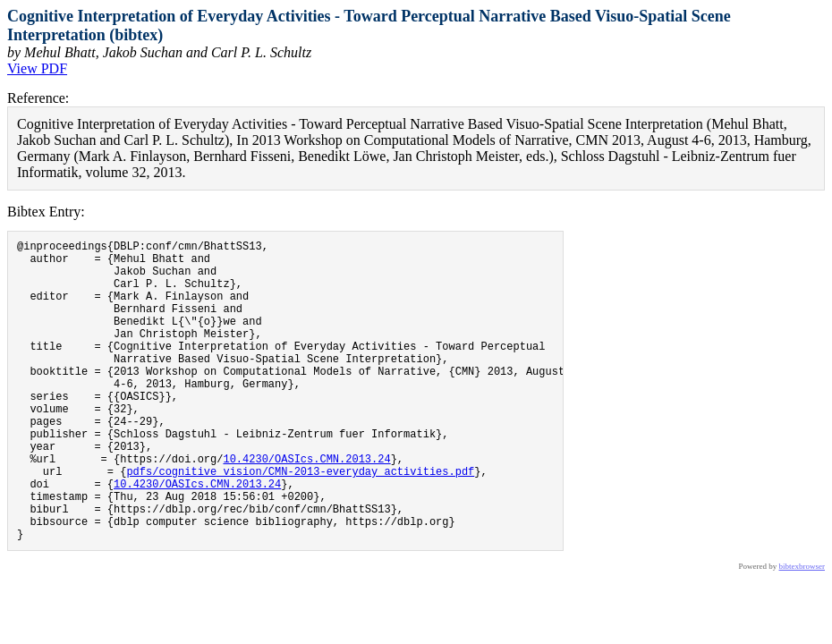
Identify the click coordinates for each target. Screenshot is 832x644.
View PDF (37, 68)
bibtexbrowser (802, 631)
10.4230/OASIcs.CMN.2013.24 (306, 507)
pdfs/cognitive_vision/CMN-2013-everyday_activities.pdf (300, 522)
